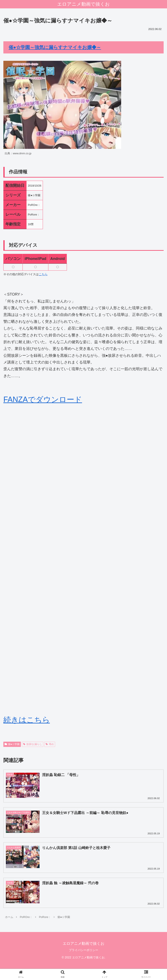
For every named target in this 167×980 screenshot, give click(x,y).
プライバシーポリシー (83, 950)
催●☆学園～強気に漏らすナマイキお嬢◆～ (55, 47)
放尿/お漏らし (33, 744)
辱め (50, 744)
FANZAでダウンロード (43, 399)
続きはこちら (27, 720)
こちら (43, 274)
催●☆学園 (12, 744)
